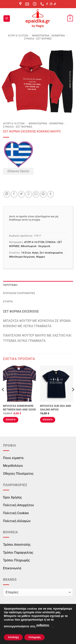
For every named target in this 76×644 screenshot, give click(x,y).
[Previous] (3, 398)
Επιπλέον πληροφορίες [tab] (19, 293)
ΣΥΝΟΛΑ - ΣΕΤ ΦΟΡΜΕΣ (38, 39)
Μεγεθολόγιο (13, 466)
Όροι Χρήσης (12, 497)
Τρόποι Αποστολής (17, 545)
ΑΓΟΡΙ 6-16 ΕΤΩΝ (18, 36)
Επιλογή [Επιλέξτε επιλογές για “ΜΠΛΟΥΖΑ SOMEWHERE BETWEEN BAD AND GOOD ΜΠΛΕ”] (11, 420)
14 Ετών (26, 253)
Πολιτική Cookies (16, 513)
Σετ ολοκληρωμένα (51, 253)
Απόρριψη (34, 637)
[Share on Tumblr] (51, 194)
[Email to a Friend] (36, 194)
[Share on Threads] (29, 194)
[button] (7, 19)
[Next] (73, 398)
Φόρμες (41, 257)
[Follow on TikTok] (55, 4)
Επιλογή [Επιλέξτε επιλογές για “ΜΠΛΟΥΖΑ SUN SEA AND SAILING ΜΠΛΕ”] (48, 420)
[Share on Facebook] (14, 194)
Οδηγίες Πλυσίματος (18, 474)
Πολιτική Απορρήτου (18, 505)
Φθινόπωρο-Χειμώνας (22, 257)
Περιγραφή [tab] (10, 285)
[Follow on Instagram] (51, 4)
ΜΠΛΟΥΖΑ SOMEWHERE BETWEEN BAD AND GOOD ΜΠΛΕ (20, 409)
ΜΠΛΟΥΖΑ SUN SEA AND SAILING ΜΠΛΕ (56, 408)
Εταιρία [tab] (8, 301)
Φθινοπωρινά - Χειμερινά (48, 36)
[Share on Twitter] (21, 194)
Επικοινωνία (12, 568)
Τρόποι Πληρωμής (17, 560)
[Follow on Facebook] (47, 4)
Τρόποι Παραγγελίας (18, 553)
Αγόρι (35, 253)
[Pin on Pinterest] (43, 194)
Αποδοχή (13, 637)
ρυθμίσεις (43, 625)
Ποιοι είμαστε (13, 458)
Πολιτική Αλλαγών (17, 521)
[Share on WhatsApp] (7, 194)
